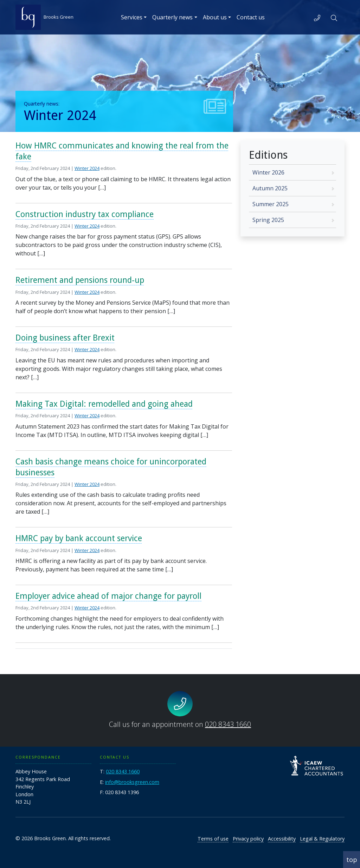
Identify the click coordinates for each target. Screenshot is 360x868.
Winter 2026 (268, 172)
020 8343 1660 (228, 724)
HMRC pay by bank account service (79, 538)
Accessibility (282, 839)
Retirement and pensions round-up (80, 280)
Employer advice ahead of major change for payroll (108, 596)
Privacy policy (248, 839)
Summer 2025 (271, 204)
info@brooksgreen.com (132, 782)
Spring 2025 (268, 220)
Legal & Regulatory (322, 839)
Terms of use (213, 839)
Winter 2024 (87, 168)
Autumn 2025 (270, 188)
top (352, 860)
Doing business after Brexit (65, 338)
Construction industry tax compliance (85, 214)
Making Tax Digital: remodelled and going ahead (104, 404)
